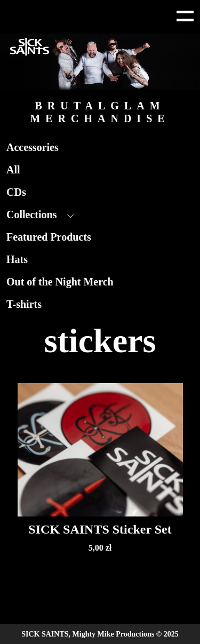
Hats (17, 259)
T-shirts (24, 304)
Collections (31, 214)
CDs (16, 192)
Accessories (33, 147)
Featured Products (49, 237)
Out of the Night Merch (60, 282)
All (13, 170)
